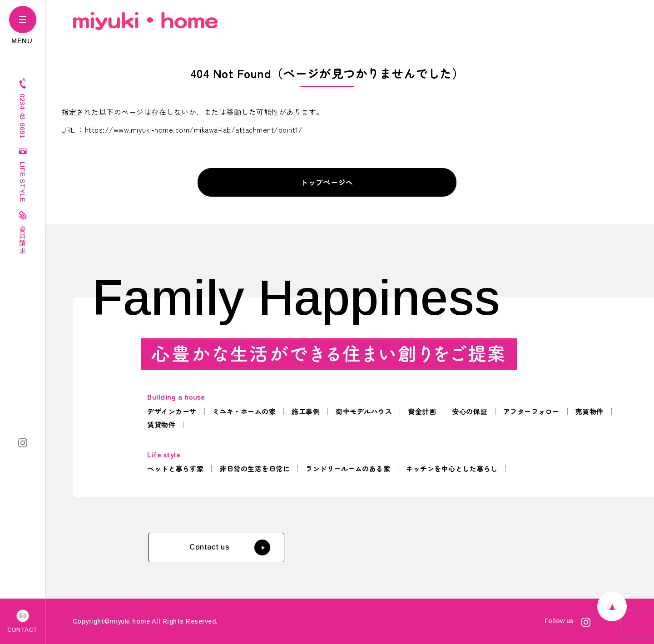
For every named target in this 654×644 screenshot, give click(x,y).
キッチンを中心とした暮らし (452, 468)
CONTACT (22, 620)
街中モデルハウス (364, 411)
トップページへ (327, 182)
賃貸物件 (161, 424)
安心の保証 (470, 411)
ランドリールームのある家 (348, 468)
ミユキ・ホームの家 (244, 411)
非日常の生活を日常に (255, 468)
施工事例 (306, 411)
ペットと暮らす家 (175, 468)
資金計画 (422, 411)
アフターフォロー (531, 411)
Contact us (230, 547)
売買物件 (590, 411)
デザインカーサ (172, 411)
